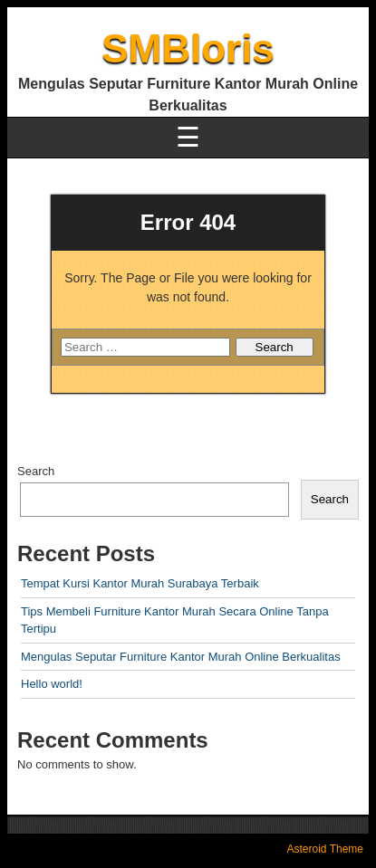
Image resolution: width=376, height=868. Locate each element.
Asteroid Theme (326, 849)
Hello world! (52, 684)
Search (36, 471)
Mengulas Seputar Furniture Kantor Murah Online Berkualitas (181, 657)
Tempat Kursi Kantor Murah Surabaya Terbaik (140, 583)
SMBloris (188, 48)
